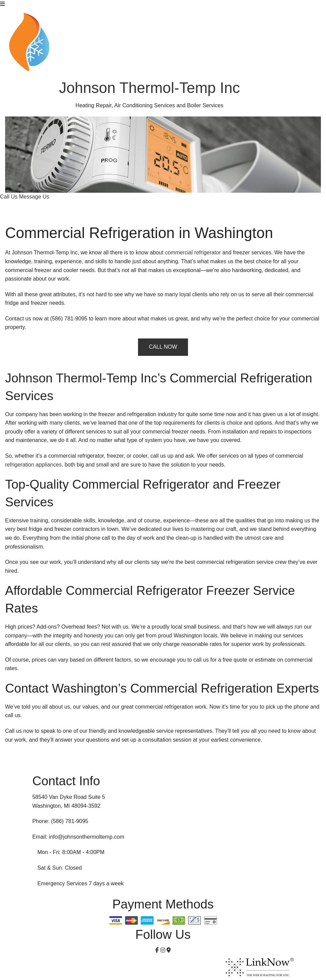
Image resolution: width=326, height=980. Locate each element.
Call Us (10, 197)
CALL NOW (163, 347)
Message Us (34, 197)
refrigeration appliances (33, 465)
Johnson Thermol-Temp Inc (149, 88)
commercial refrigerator (193, 252)
